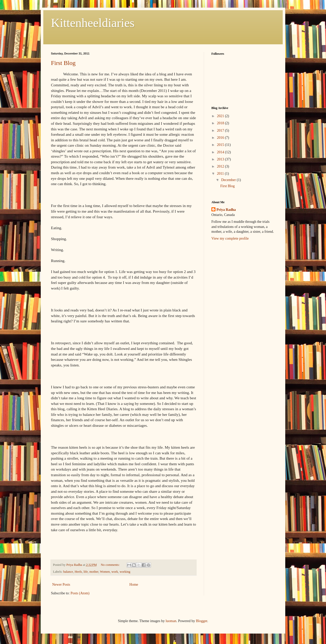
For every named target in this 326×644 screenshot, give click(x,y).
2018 (221, 123)
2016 (221, 138)
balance (68, 572)
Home (134, 585)
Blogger (201, 621)
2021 (221, 116)
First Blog (63, 63)
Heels (78, 572)
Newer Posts (61, 585)
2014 (221, 152)
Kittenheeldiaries (93, 23)
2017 (221, 131)
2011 (221, 174)
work (115, 572)
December (229, 180)
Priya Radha (226, 210)
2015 (221, 145)
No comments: (111, 565)
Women (105, 572)
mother (94, 572)
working (125, 572)
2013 (221, 159)
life (86, 572)
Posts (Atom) (80, 593)
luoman (171, 621)
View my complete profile (230, 238)
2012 (221, 166)
